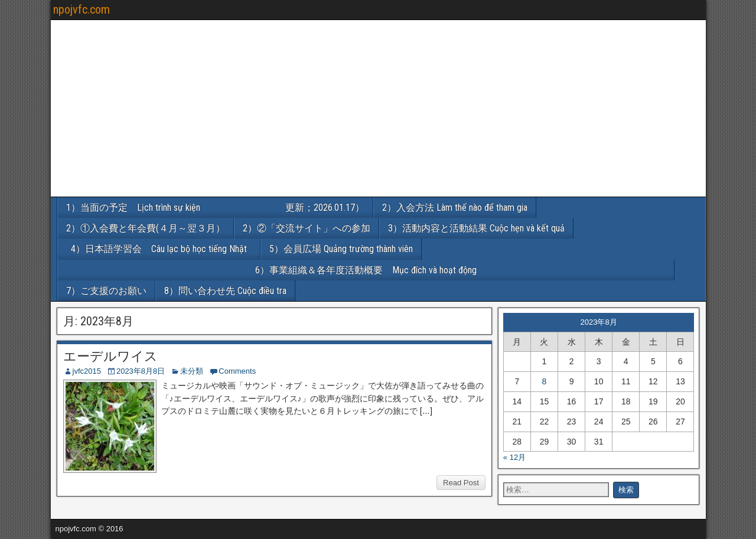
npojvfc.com (82, 9)
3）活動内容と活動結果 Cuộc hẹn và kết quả (476, 228)
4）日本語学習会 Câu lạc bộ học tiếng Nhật (164, 249)
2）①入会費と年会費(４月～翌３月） (146, 228)
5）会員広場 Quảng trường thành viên (341, 249)
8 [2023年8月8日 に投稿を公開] (545, 381)
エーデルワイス (110, 356)
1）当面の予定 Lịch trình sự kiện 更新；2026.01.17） (215, 208)
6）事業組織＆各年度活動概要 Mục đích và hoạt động (465, 270)
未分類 (192, 371)
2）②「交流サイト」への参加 (307, 228)
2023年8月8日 (141, 371)
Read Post (461, 483)
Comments (237, 371)
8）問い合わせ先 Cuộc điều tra (225, 291)
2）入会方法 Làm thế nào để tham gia (455, 208)
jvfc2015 (87, 371)
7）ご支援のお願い (106, 291)
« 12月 (514, 457)
